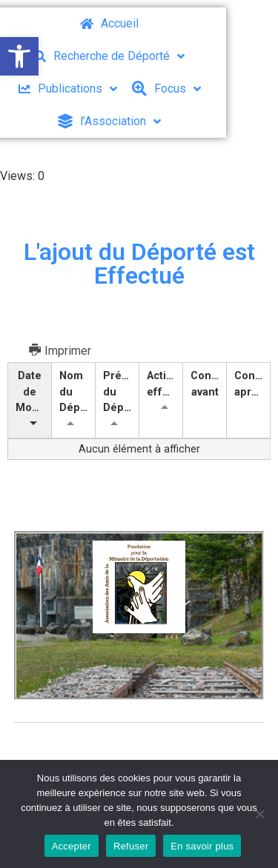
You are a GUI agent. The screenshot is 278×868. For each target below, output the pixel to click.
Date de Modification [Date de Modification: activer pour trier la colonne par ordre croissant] (34, 392)
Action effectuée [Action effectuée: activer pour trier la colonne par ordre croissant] (165, 384)
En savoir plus (202, 846)
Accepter (72, 846)
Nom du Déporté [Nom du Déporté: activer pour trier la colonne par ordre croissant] (77, 392)
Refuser (131, 846)
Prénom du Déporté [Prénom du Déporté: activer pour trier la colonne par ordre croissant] (121, 392)
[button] (19, 56)
